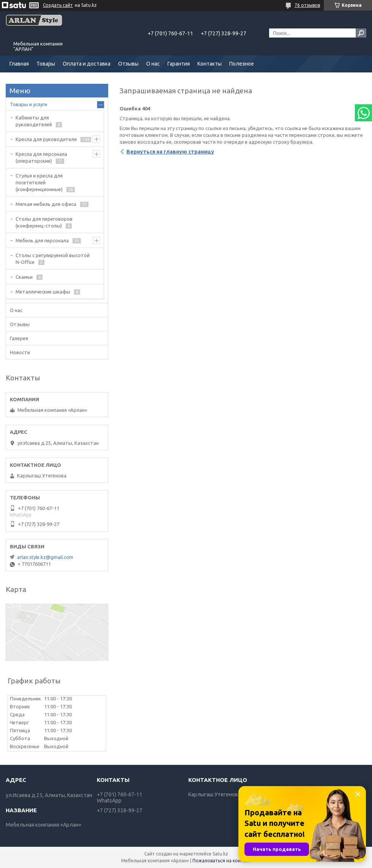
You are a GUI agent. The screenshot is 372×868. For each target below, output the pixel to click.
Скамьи (24, 277)
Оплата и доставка (87, 64)
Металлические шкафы (43, 292)
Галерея (19, 338)
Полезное (242, 64)
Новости (20, 352)
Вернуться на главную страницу (170, 152)
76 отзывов (307, 5)
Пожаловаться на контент (222, 861)
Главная (19, 64)
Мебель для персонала (42, 240)
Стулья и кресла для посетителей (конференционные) (39, 182)
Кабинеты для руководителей (34, 121)
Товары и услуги (28, 104)
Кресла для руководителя (46, 139)
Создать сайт (58, 5)
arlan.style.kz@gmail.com (45, 557)
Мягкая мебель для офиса (46, 204)
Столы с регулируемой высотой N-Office (53, 259)
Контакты (210, 64)
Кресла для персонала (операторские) (41, 157)
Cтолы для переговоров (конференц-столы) (44, 222)
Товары (46, 64)
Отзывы (128, 64)
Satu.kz (220, 854)
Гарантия (179, 64)
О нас (153, 64)
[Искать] (361, 33)
